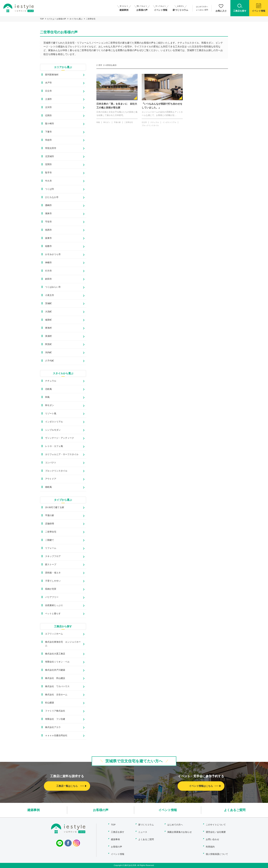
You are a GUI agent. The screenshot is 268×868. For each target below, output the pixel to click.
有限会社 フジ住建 (55, 719)
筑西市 (48, 230)
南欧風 (48, 487)
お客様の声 (101, 810)
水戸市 (48, 83)
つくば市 (50, 189)
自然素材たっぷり (54, 605)
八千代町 (50, 361)
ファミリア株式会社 (55, 711)
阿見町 (48, 344)
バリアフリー (52, 597)
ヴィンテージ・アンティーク (60, 438)
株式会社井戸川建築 (55, 670)
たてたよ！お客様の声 (57, 19)
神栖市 (48, 263)
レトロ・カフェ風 (54, 446)
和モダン (50, 405)
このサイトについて (216, 825)
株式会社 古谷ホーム (56, 695)
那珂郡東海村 (52, 75)
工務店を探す (118, 832)
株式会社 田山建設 (55, 678)
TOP (42, 19)
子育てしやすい (53, 581)
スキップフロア (53, 556)
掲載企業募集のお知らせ (180, 832)
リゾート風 (51, 413)
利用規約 (210, 847)
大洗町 (48, 312)
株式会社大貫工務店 (55, 654)
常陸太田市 (51, 148)
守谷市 (48, 222)
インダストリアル (54, 422)
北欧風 (48, 389)
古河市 (48, 107)
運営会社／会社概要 (216, 832)
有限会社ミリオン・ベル (57, 662)
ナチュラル (51, 381)
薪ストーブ (51, 564)
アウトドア (51, 479)
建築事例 (33, 810)
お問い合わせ (212, 839)
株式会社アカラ (53, 727)
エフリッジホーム (54, 634)
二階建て (50, 540)
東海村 (48, 328)
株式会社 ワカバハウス (57, 686)
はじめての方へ (202, 7)
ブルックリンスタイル (56, 471)
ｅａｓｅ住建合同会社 (56, 735)
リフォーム (51, 548)
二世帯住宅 (51, 532)
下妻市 (48, 132)
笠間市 (48, 164)
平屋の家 (50, 515)
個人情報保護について (217, 854)
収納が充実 (51, 589)
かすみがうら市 (53, 254)
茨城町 (48, 303)
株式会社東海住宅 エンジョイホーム (63, 644)
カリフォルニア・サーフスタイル (62, 454)
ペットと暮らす (53, 614)
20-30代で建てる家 (55, 507)
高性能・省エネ (53, 573)
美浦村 (48, 336)
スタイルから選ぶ (63, 373)
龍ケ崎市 (50, 124)
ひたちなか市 (52, 197)
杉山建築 (50, 703)
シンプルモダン (53, 430)
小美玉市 (50, 295)
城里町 (48, 320)
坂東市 (48, 238)
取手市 (48, 173)
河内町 (48, 352)
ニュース (143, 832)
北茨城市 (50, 156)
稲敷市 (48, 246)
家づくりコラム (146, 825)
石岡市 (48, 115)
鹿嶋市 (48, 205)
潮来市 (48, 213)
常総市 (48, 140)
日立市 (48, 91)
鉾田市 (48, 279)
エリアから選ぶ (63, 67)
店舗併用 (50, 524)
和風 (47, 397)
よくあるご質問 (202, 10)
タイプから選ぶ (76, 19)
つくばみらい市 (53, 287)
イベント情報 (168, 810)
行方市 (48, 271)
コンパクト (51, 463)
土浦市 (48, 99)
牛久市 (48, 181)
